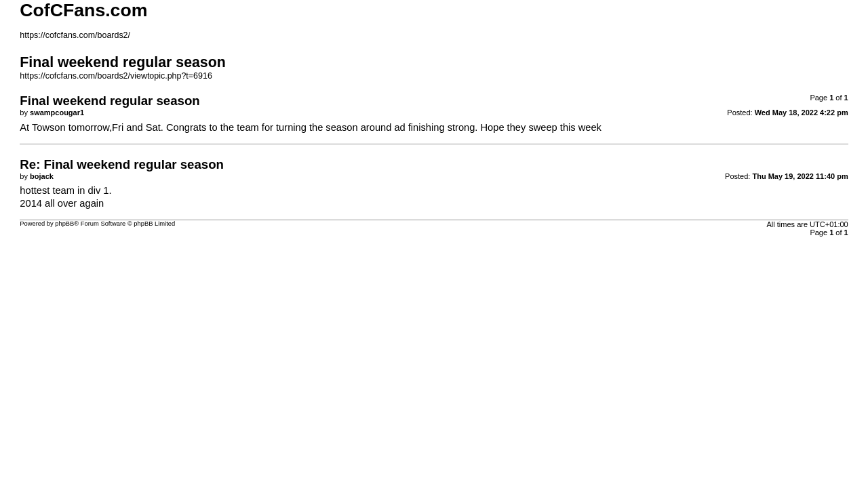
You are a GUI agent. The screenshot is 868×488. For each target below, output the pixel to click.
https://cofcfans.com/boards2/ (75, 35)
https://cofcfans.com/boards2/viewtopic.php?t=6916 (116, 76)
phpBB (64, 224)
